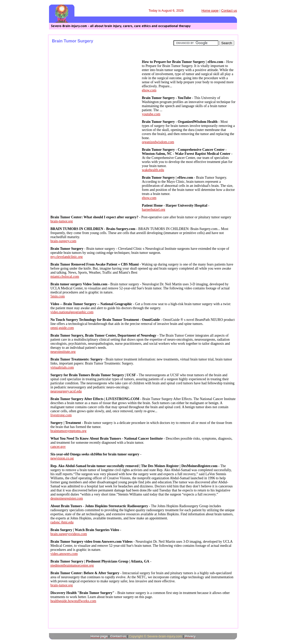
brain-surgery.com (63, 241)
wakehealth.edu (153, 170)
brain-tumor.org (62, 221)
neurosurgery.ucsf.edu (66, 391)
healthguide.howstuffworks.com (73, 601)
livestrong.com (61, 415)
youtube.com (151, 114)
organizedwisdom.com (158, 142)
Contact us (229, 11)
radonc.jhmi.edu (62, 522)
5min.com (58, 296)
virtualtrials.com (62, 367)
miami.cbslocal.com (65, 277)
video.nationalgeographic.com (72, 312)
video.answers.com (64, 554)
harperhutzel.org (154, 210)
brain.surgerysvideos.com (69, 534)
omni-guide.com (62, 328)
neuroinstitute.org (63, 352)
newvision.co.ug (62, 458)
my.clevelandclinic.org (67, 257)
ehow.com (149, 90)
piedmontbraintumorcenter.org (72, 565)
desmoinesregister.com (67, 498)
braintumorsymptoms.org (69, 431)
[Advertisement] (95, 93)
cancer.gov (58, 447)
